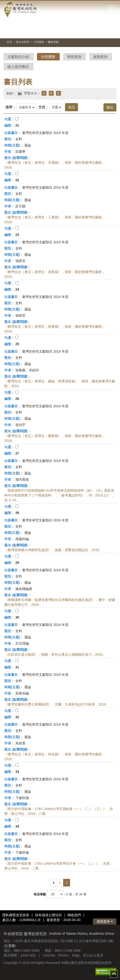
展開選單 (105, 922)
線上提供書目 (18, 67)
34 (17, 826)
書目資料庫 (23, 42)
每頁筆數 (40, 894)
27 (17, 453)
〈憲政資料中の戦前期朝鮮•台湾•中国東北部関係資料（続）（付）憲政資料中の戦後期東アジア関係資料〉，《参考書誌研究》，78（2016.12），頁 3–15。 (59, 495)
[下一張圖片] (113, 32)
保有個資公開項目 (48, 915)
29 (17, 563)
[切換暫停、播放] (96, 32)
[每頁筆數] (55, 894)
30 (17, 617)
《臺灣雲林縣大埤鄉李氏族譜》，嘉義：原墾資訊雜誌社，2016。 (53, 550)
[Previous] (53, 883)
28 (17, 513)
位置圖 (10, 946)
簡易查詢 (74, 57)
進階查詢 (100, 57)
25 (17, 344)
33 (17, 772)
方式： (43, 107)
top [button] (114, 974)
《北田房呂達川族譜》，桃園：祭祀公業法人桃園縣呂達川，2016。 (55, 654)
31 (17, 667)
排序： (11, 107)
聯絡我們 (74, 915)
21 (17, 125)
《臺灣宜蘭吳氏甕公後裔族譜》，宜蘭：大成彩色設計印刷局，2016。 (57, 704)
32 (17, 717)
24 (17, 289)
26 (17, 399)
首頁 (9, 42)
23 (17, 235)
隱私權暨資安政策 (16, 915)
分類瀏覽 (39, 42)
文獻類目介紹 (18, 57)
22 (17, 180)
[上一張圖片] (104, 32)
